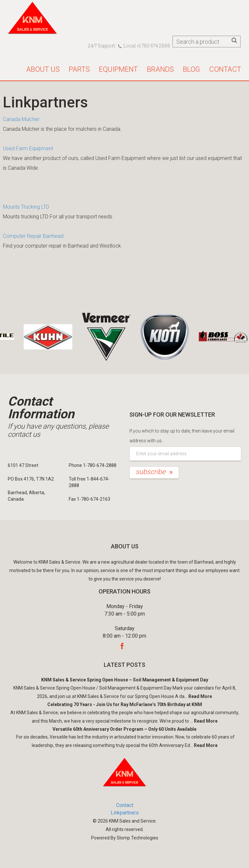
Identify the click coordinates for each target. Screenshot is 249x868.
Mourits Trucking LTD (26, 207)
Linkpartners (125, 813)
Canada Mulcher (21, 119)
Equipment (118, 69)
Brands (160, 69)
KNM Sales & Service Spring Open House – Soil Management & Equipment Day (125, 680)
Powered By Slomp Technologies (125, 838)
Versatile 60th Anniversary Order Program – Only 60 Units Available (124, 729)
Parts (79, 69)
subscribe (154, 472)
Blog (191, 69)
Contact (225, 69)
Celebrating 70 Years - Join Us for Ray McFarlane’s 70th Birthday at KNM (125, 704)
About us (43, 69)
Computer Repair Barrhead (33, 236)
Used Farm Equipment (28, 148)
